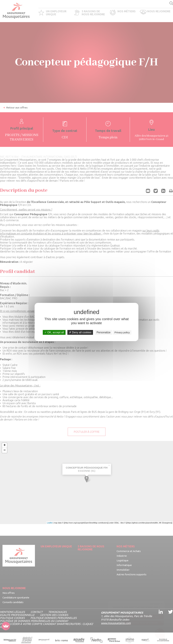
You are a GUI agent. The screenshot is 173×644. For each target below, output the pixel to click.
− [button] (5, 450)
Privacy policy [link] (122, 332)
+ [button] (5, 445)
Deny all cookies (80, 332)
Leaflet (50, 523)
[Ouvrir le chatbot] (160, 634)
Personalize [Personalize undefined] (103, 332)
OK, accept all (54, 332)
